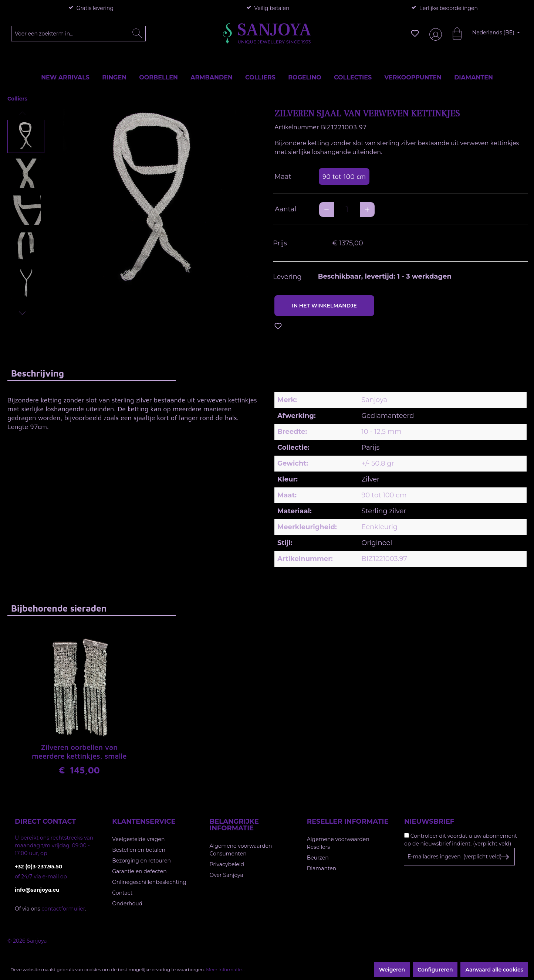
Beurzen (318, 858)
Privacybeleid (227, 864)
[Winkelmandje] (453, 33)
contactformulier (63, 909)
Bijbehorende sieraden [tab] (59, 608)
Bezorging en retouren (141, 861)
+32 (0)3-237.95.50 (38, 867)
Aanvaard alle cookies (494, 970)
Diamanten (322, 868)
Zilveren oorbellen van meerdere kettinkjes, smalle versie (79, 752)
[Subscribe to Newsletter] (505, 857)
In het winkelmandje (324, 306)
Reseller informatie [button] (348, 821)
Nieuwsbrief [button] (429, 821)
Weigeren (392, 970)
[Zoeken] (137, 34)
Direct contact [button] (45, 821)
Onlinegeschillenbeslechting (149, 882)
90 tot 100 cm (344, 176)
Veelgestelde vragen (138, 839)
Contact (122, 893)
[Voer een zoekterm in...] (79, 34)
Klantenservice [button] (144, 821)
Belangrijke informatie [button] (234, 825)
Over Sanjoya (227, 875)
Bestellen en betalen (139, 850)
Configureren (435, 970)
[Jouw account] (434, 33)
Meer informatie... (225, 969)
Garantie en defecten (139, 871)
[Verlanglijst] (415, 33)
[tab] (92, 373)
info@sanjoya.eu (37, 890)
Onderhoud (127, 904)
